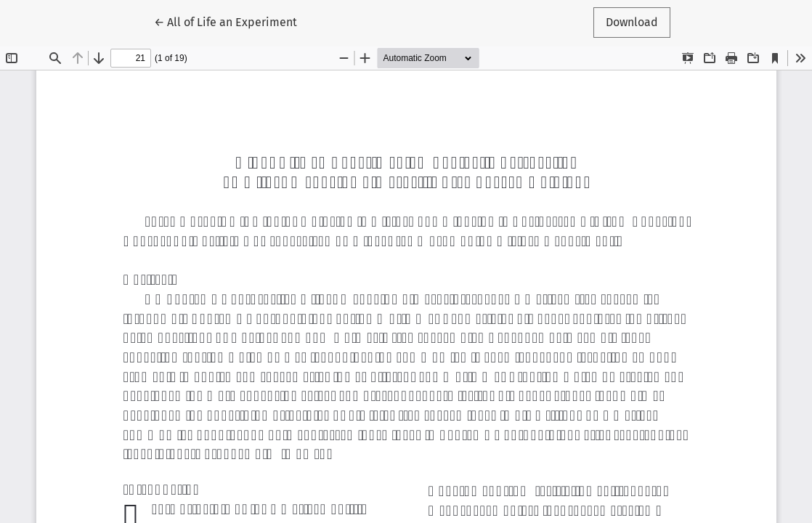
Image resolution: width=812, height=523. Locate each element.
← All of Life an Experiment (226, 21)
